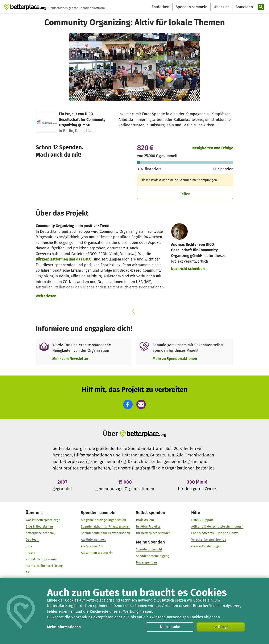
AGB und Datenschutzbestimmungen (217, 527)
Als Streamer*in (92, 546)
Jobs (29, 546)
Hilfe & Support (202, 520)
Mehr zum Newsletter (70, 359)
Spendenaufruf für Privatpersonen (105, 533)
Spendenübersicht (149, 550)
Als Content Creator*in (97, 553)
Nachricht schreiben (188, 269)
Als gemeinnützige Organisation (104, 520)
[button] (128, 404)
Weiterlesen (46, 296)
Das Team (32, 540)
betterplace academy (40, 533)
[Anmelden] (244, 7)
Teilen (185, 194)
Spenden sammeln (191, 7)
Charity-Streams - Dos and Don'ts (215, 533)
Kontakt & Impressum (41, 559)
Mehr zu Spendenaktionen (175, 359)
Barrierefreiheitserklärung (44, 566)
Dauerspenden (146, 563)
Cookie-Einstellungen (206, 546)
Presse (30, 553)
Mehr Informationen (64, 627)
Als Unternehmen (93, 540)
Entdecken (160, 7)
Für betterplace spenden (153, 533)
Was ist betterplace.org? (43, 520)
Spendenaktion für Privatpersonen (106, 527)
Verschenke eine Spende (209, 540)
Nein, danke (170, 627)
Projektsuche (145, 520)
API (28, 573)
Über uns (221, 7)
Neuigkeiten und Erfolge (213, 148)
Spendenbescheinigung (153, 556)
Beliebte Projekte (148, 527)
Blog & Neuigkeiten (39, 527)
